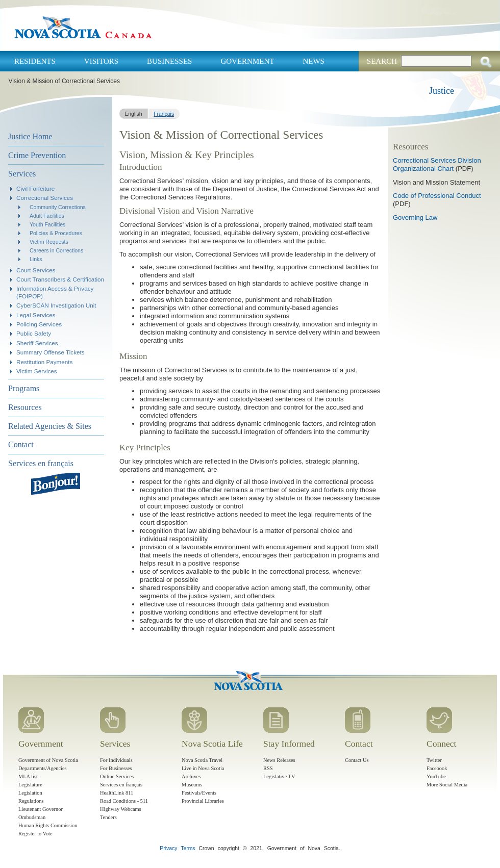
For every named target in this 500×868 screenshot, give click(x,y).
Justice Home (30, 136)
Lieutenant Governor (41, 809)
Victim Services (37, 371)
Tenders (108, 817)
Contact (21, 444)
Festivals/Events (199, 793)
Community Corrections (58, 207)
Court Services (36, 270)
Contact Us (357, 760)
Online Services (117, 776)
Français (164, 114)
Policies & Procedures (56, 233)
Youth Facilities (47, 224)
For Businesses (116, 768)
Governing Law (415, 218)
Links (36, 259)
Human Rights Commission (48, 825)
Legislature (30, 785)
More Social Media (447, 785)
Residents (35, 61)
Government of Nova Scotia (48, 760)
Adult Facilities (47, 216)
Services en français (41, 463)
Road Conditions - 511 (124, 801)
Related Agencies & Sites (50, 426)
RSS (268, 768)
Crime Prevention (37, 155)
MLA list (28, 776)
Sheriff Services (37, 343)
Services (22, 174)
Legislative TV (279, 776)
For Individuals (116, 760)
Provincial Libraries (203, 801)
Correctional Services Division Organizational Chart (437, 164)
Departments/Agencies (43, 768)
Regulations (31, 801)
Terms (188, 848)
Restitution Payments (44, 362)
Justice (442, 91)
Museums (192, 785)
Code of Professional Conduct (437, 196)
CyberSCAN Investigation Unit (56, 305)
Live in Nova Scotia (203, 768)
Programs (24, 388)
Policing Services (39, 324)
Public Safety (34, 333)
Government (247, 61)
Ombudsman (32, 817)
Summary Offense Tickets (51, 352)
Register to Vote (35, 834)
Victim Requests (49, 242)
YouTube (436, 776)
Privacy (168, 848)
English (133, 114)
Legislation (30, 793)
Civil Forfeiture (35, 188)
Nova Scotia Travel (202, 760)
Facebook (437, 768)
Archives (191, 776)
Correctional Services (45, 198)
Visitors (101, 61)
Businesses (169, 61)
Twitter (434, 760)
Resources (25, 407)
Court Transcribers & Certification (60, 279)
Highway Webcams (121, 809)
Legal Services (36, 315)
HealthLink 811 (117, 793)
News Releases (279, 760)
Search (382, 61)
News (314, 61)
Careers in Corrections (56, 250)
